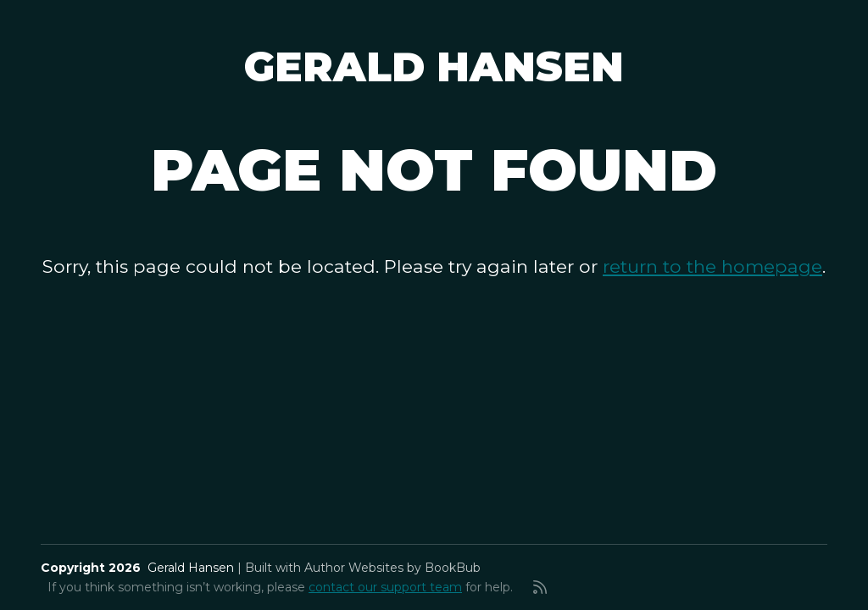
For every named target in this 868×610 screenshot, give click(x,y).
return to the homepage (712, 266)
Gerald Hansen (434, 67)
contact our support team (385, 587)
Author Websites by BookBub (392, 568)
